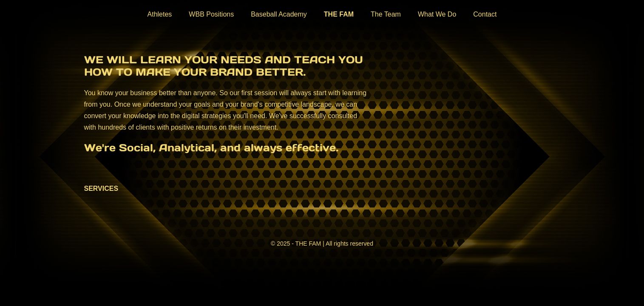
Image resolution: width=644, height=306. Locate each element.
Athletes (160, 14)
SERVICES (101, 188)
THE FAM (339, 14)
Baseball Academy (279, 14)
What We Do (437, 14)
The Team (386, 14)
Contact (485, 14)
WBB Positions (211, 14)
